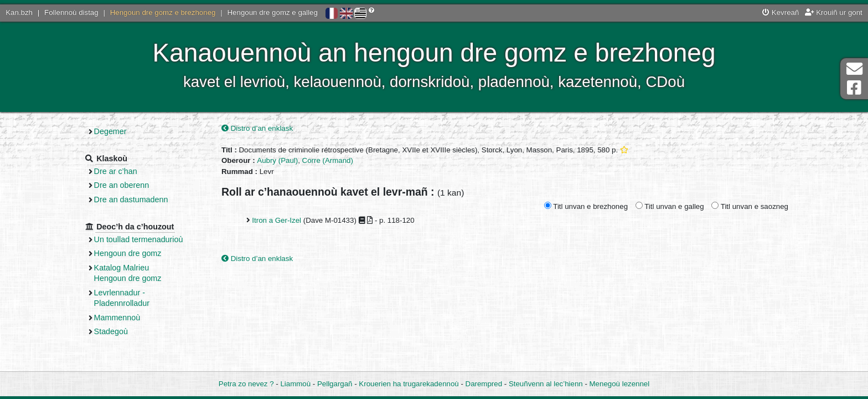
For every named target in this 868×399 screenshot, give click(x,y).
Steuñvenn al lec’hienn (546, 384)
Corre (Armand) (328, 160)
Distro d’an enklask (257, 128)
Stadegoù (111, 331)
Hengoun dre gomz (128, 253)
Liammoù (295, 384)
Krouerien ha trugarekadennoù (409, 384)
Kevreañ (781, 12)
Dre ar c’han (116, 171)
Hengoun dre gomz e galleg (273, 12)
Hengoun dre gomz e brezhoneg (163, 12)
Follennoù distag (71, 12)
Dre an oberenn (122, 185)
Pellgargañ (335, 384)
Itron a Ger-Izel (277, 220)
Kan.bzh (19, 12)
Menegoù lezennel (620, 384)
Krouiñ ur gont (834, 12)
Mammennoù (117, 318)
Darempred (484, 384)
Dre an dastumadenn (131, 199)
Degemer (110, 131)
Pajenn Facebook (854, 88)
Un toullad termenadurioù (139, 239)
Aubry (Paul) (277, 160)
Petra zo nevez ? (246, 384)
